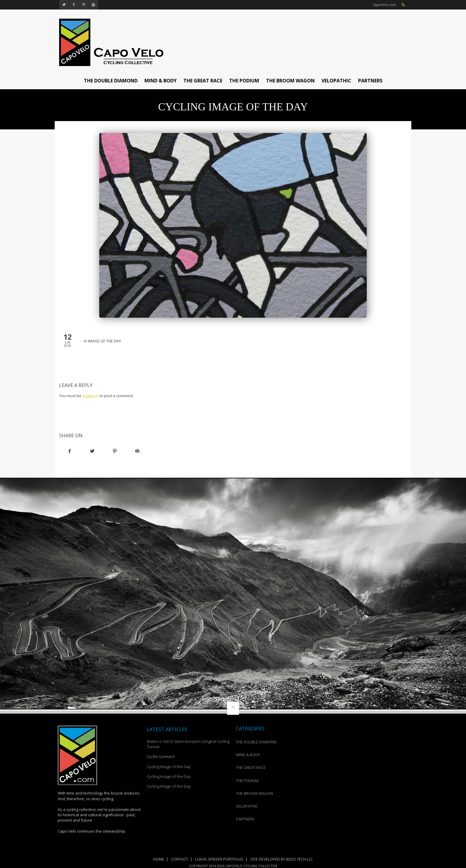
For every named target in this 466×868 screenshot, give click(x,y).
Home (159, 859)
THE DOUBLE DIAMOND (111, 81)
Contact (180, 859)
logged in (90, 396)
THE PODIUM (244, 81)
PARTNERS (370, 81)
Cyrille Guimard (161, 756)
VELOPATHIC (336, 81)
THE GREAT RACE (203, 81)
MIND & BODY (160, 81)
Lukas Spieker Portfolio (219, 859)
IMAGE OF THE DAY (104, 341)
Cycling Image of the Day (169, 767)
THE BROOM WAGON (290, 81)
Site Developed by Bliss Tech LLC (282, 859)
